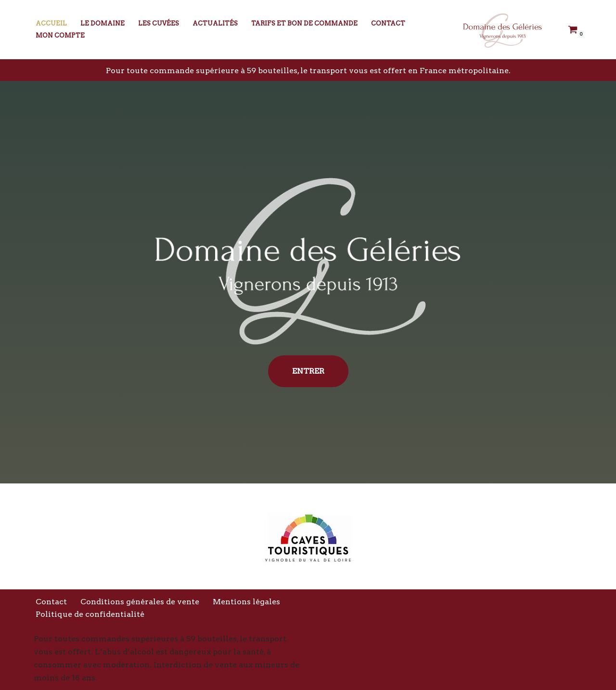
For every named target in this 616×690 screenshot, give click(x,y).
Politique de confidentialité (90, 614)
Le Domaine (103, 23)
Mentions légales (246, 602)
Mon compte (60, 35)
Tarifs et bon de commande (304, 23)
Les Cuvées (159, 23)
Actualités (215, 23)
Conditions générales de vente (140, 602)
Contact (388, 23)
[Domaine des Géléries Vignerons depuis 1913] (500, 30)
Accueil (51, 23)
